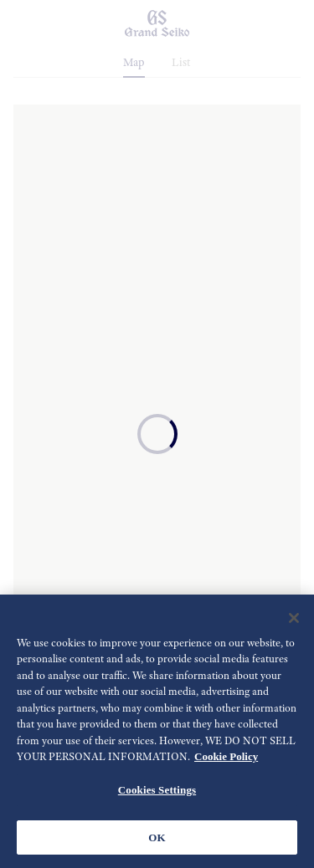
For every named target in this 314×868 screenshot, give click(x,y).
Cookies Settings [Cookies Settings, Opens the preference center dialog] (157, 792)
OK (157, 839)
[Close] (294, 620)
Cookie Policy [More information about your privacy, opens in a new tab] (226, 759)
